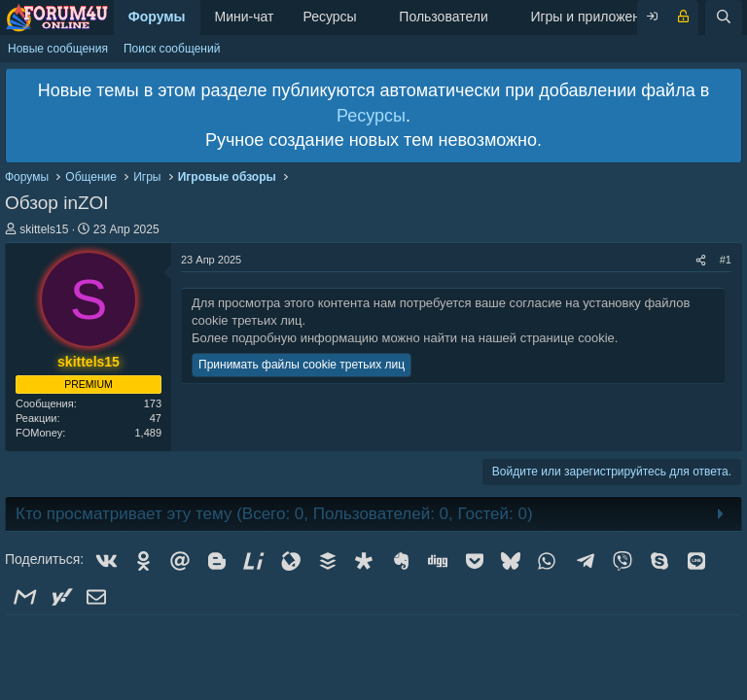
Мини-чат (245, 17)
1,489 (148, 433)
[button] (372, 17)
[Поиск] (724, 17)
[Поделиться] (701, 260)
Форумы (157, 17)
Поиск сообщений (172, 49)
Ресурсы (329, 17)
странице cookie (568, 338)
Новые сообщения (58, 49)
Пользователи (443, 17)
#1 (726, 260)
